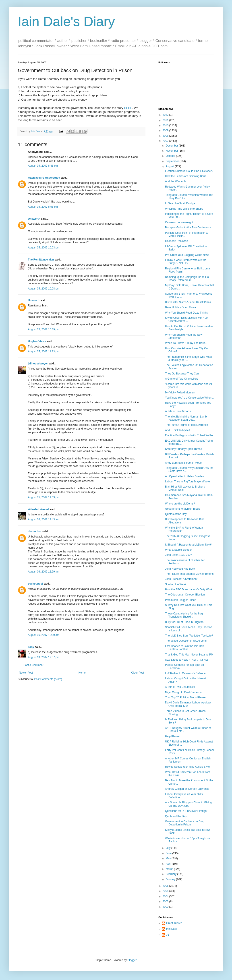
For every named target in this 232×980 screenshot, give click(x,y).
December (172, 146)
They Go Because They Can (182, 374)
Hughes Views (37, 341)
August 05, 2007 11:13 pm (44, 351)
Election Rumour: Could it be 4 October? (189, 171)
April (169, 864)
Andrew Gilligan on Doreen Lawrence (187, 789)
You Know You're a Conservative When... (189, 398)
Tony (31, 647)
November (172, 151)
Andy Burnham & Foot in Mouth (184, 463)
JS (168, 935)
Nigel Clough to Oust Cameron (183, 692)
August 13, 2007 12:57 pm (44, 657)
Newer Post (26, 673)
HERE (128, 108)
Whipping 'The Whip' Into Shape (184, 209)
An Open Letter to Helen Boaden (184, 476)
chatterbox (35, 531)
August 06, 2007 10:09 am (44, 635)
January (171, 879)
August (170, 166)
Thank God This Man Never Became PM (189, 655)
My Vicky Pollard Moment (180, 393)
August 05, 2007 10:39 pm (44, 329)
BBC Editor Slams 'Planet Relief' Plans (188, 302)
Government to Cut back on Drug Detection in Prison (185, 823)
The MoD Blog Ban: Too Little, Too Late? (189, 636)
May (169, 858)
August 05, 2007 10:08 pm (44, 289)
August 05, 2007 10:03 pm (44, 248)
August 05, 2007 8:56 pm (43, 207)
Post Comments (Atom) (48, 679)
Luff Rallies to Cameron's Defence (185, 673)
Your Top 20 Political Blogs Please (185, 697)
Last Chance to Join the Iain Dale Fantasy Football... (185, 648)
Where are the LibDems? (180, 504)
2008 (166, 136)
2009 (166, 130)
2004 (166, 896)
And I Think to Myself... (179, 430)
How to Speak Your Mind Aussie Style (187, 767)
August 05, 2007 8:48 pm (43, 166)
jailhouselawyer (38, 364)
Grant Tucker (174, 923)
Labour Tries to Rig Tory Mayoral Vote (187, 482)
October (171, 156)
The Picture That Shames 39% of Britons (189, 574)
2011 (166, 120)
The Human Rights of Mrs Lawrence (186, 425)
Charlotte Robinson (177, 241)
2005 (166, 891)
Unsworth (34, 219)
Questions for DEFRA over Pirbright (186, 811)
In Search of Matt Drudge (180, 203)
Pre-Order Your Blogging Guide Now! (187, 255)
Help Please (172, 736)
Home (82, 673)
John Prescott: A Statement (181, 579)
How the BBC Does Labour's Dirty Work (189, 589)
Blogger (132, 960)
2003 (166, 901)
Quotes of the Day (176, 514)
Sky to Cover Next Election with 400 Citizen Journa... (186, 319)
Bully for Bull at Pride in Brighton (184, 622)
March (170, 869)
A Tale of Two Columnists (180, 687)
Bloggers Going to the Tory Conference (188, 227)
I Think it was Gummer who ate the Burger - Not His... (186, 262)
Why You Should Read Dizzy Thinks (186, 313)
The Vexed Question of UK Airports (186, 641)
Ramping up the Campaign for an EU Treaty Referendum (187, 279)
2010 (166, 125)
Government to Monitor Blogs (182, 509)
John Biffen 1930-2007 (179, 555)
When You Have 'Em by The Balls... (186, 343)
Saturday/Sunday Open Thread (184, 449)
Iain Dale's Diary (66, 22)
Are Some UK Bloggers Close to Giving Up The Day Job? (188, 804)
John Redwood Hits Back (180, 569)
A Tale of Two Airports (178, 411)
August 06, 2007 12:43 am (44, 519)
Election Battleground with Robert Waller (189, 435)
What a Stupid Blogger (178, 550)
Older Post (138, 673)
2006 (166, 886)
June (169, 853)
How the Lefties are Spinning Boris (186, 176)
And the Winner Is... (177, 181)
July (169, 848)
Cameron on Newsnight (179, 222)
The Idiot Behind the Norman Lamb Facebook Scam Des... (186, 418)
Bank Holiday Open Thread (181, 307)
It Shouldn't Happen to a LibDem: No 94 (189, 545)
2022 (166, 115)
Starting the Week (176, 584)
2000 (166, 907)
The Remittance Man (41, 260)
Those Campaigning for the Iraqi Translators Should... (184, 615)
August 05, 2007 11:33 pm (44, 497)
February (171, 874)
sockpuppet (35, 584)
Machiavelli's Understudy (44, 178)
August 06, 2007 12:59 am (44, 572)
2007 (166, 141)
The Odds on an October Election (185, 595)
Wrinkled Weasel (38, 509)
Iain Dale (171, 929)
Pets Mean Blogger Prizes (181, 600)
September (173, 161)
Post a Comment (33, 665)
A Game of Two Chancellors (182, 379)
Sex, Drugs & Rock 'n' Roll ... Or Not (186, 660)
